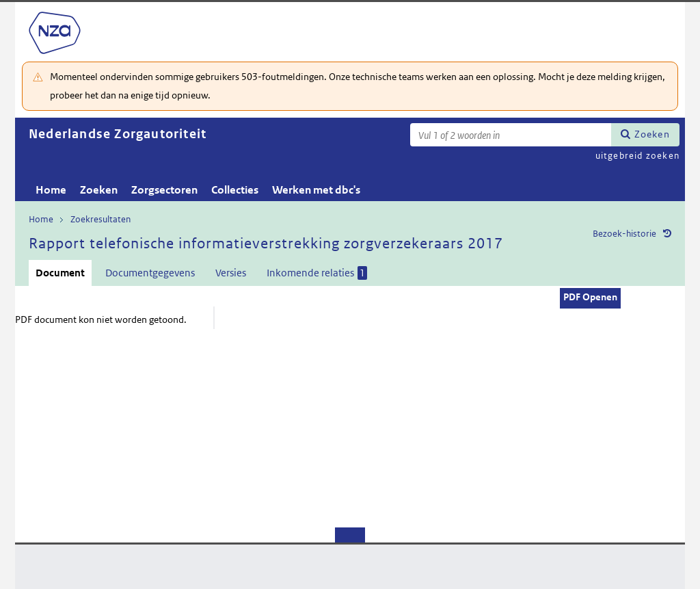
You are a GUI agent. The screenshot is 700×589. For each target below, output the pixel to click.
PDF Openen (590, 297)
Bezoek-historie (624, 234)
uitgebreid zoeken (637, 156)
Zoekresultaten (100, 219)
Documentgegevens (150, 273)
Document (60, 273)
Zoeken (652, 134)
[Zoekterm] (511, 135)
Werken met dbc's (316, 190)
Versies (231, 273)
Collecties (235, 190)
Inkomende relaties (317, 273)
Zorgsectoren (164, 190)
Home (51, 190)
